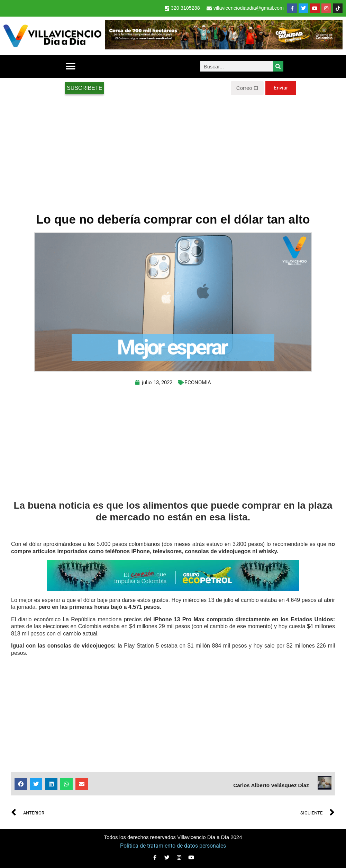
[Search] (278, 66)
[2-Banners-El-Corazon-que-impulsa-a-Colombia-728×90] (173, 589)
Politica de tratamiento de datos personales (173, 846)
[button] (70, 67)
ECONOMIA (198, 383)
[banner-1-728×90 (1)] (224, 48)
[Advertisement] (173, 150)
